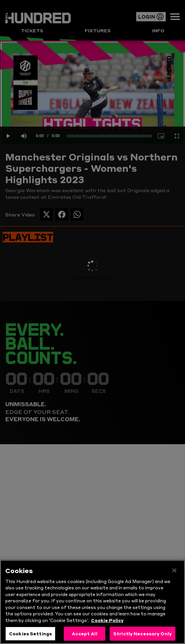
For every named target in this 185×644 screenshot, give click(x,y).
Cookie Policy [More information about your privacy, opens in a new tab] (107, 620)
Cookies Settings (30, 633)
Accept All (84, 633)
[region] (92, 602)
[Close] (174, 570)
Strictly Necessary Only (142, 633)
